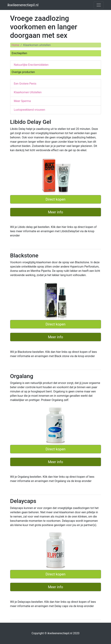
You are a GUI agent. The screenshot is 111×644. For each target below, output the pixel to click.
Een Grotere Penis (25, 84)
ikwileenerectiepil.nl (23, 5)
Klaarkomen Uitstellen (28, 92)
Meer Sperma (22, 101)
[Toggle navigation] (99, 5)
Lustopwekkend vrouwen (30, 110)
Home (15, 45)
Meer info (55, 212)
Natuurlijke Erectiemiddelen (31, 65)
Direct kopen (56, 199)
